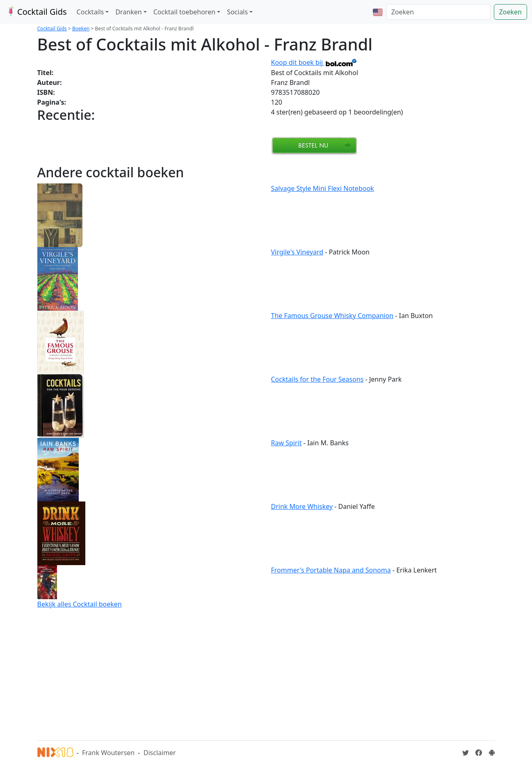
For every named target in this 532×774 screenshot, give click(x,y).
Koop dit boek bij (314, 62)
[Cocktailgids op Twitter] (466, 753)
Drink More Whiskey (302, 506)
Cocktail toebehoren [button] (184, 12)
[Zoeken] (438, 12)
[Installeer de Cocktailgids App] (492, 753)
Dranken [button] (128, 12)
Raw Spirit (287, 443)
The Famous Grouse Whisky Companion (332, 316)
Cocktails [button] (90, 12)
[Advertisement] (266, 673)
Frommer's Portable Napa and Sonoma (331, 570)
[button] (378, 12)
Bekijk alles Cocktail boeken (80, 604)
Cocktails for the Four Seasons (317, 379)
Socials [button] (237, 12)
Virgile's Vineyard (297, 252)
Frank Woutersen (108, 753)
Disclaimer (160, 753)
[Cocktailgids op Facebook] (479, 753)
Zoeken (510, 12)
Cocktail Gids (36, 12)
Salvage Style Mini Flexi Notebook (323, 188)
